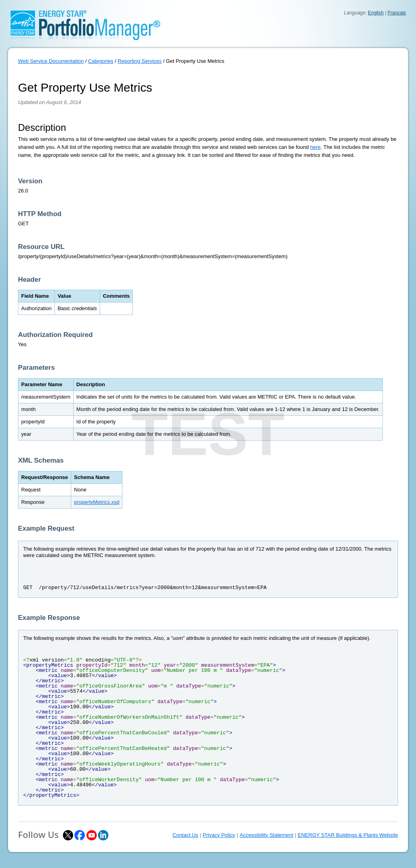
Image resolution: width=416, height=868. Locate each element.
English (376, 13)
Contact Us (185, 835)
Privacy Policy (219, 835)
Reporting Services (140, 61)
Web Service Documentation (51, 61)
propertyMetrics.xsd (97, 502)
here (316, 147)
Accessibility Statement (266, 835)
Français (397, 13)
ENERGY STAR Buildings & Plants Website (348, 835)
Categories (101, 61)
